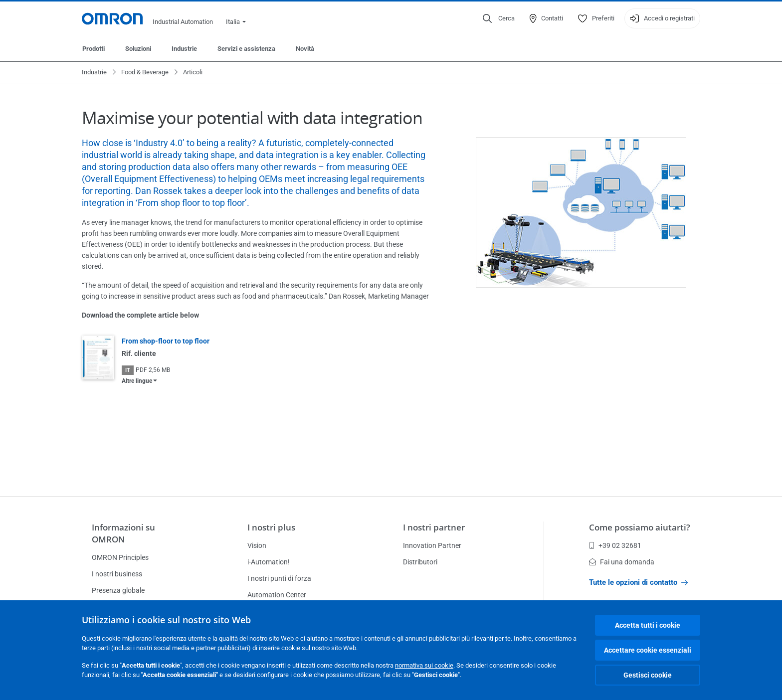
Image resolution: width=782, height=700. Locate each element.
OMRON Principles (120, 557)
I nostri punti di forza (279, 578)
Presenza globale (118, 590)
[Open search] (499, 18)
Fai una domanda (622, 562)
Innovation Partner (432, 545)
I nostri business (117, 574)
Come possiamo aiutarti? (640, 527)
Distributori (420, 562)
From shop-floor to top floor (166, 341)
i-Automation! (269, 562)
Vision (257, 545)
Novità (305, 49)
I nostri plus (271, 527)
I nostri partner (434, 527)
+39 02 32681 (615, 545)
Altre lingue (137, 381)
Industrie (184, 49)
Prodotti (94, 49)
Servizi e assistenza (246, 49)
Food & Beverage (145, 72)
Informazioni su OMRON (123, 533)
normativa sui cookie (424, 665)
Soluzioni (138, 49)
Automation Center (277, 595)
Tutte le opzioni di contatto (638, 582)
